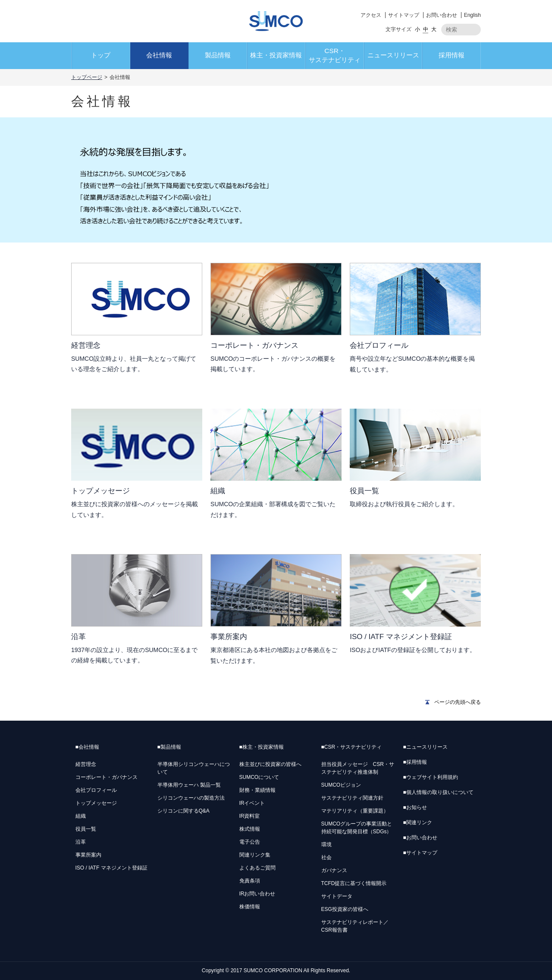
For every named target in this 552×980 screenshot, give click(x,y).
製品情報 (218, 55)
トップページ (87, 77)
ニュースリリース (393, 55)
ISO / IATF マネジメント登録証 (111, 868)
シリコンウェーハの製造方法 (191, 798)
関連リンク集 (255, 855)
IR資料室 (250, 816)
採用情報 (452, 55)
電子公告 (250, 842)
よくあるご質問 (257, 868)
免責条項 (250, 881)
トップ (101, 55)
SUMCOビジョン (341, 785)
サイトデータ (337, 896)
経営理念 (86, 764)
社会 (326, 857)
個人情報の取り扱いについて (438, 792)
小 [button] (417, 29)
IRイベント (252, 803)
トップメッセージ (96, 803)
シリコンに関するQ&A (183, 811)
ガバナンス (334, 870)
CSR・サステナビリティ (335, 55)
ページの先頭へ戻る (458, 702)
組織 (81, 816)
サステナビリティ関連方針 (352, 798)
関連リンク (418, 822)
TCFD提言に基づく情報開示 (354, 883)
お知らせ (415, 807)
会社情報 (159, 55)
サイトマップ (404, 15)
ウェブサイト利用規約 (431, 777)
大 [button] (434, 29)
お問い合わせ (442, 15)
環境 (326, 845)
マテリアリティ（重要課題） (355, 811)
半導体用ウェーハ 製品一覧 (189, 785)
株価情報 (250, 907)
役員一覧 (86, 829)
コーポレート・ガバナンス (107, 777)
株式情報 (250, 829)
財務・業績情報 (257, 790)
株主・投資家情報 (276, 55)
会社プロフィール (96, 790)
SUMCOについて (259, 777)
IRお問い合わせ (257, 894)
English (472, 15)
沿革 (81, 842)
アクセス (371, 15)
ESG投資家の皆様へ (345, 909)
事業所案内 (88, 855)
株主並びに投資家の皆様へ (270, 764)
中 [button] (426, 29)
